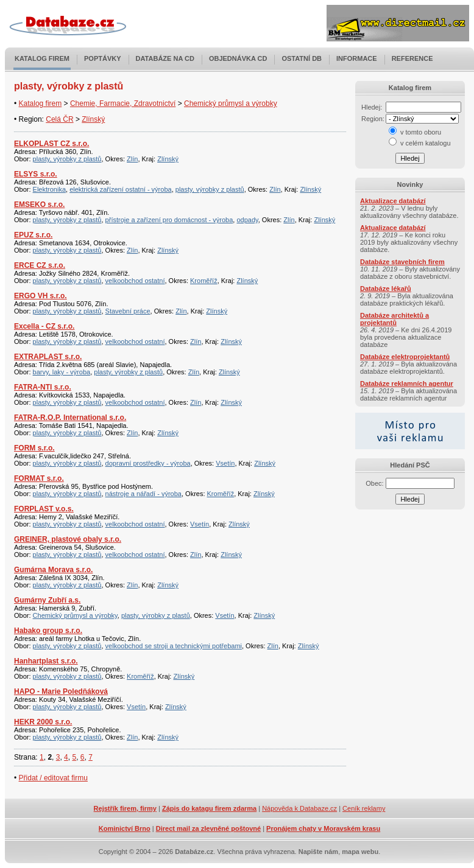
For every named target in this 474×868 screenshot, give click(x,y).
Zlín (132, 159)
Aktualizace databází (393, 201)
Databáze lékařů (386, 289)
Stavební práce (128, 311)
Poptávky (103, 58)
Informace (357, 58)
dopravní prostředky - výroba (148, 463)
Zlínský (93, 119)
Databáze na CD (165, 58)
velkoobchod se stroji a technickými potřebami (174, 646)
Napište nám (318, 852)
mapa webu (360, 852)
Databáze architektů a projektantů (394, 319)
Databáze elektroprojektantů (405, 357)
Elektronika (49, 189)
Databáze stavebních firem (402, 262)
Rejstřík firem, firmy (125, 808)
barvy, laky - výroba (62, 372)
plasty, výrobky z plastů (67, 159)
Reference (412, 58)
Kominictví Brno (125, 828)
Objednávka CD (238, 58)
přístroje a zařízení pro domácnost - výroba (169, 220)
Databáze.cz (194, 852)
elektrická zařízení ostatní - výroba (121, 189)
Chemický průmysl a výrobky (231, 103)
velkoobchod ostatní (135, 281)
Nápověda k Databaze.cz (299, 808)
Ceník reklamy (364, 808)
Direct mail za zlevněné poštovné (208, 828)
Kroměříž (204, 281)
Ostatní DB (302, 58)
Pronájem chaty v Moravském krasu (323, 828)
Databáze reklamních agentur (407, 383)
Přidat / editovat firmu (53, 778)
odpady (247, 220)
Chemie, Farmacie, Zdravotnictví (123, 103)
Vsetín (225, 463)
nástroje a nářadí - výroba (143, 494)
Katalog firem (42, 58)
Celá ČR (59, 119)
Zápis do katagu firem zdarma (209, 808)
